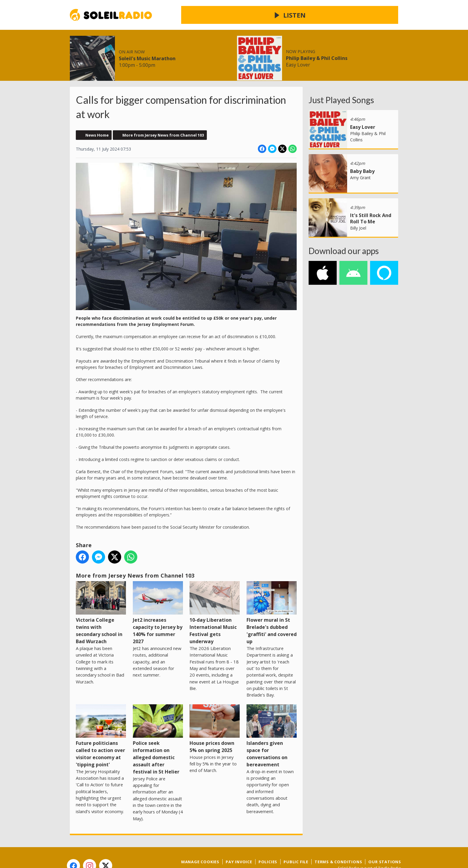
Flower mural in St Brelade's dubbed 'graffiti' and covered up (272, 591)
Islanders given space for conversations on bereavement (272, 714)
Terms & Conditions (338, 840)
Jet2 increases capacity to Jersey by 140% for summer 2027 (158, 591)
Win (178, 50)
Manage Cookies (200, 840)
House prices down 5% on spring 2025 (215, 707)
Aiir (397, 853)
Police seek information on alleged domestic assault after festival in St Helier (158, 718)
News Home (97, 114)
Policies (268, 840)
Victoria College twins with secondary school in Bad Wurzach (101, 591)
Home (83, 50)
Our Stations (385, 840)
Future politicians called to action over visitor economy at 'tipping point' (101, 714)
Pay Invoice (239, 840)
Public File (296, 840)
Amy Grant (360, 156)
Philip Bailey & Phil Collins (357, 21)
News (108, 50)
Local (157, 50)
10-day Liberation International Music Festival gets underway (215, 591)
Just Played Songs (341, 78)
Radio (132, 50)
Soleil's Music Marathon (243, 21)
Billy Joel (358, 206)
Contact (204, 50)
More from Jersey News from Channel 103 (163, 114)
